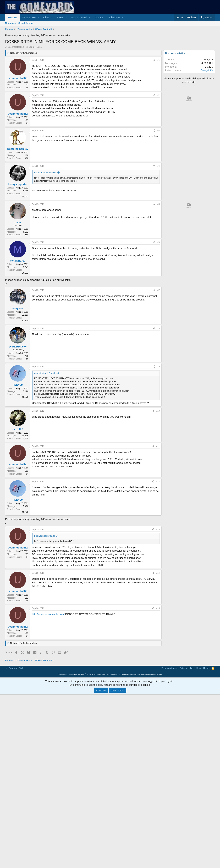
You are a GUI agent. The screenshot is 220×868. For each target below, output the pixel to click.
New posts (10, 23)
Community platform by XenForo (83, 722)
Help (198, 716)
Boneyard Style (15, 716)
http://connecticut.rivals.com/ (48, 662)
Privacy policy (187, 716)
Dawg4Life (207, 70)
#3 (159, 131)
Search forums (26, 23)
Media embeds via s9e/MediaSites (148, 722)
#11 (158, 446)
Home (206, 716)
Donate (99, 17)
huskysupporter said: (45, 584)
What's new (29, 17)
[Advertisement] (82, 548)
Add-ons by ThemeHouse (121, 722)
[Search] (207, 17)
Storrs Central (79, 17)
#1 (159, 60)
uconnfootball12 (16, 47)
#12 (158, 482)
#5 (159, 204)
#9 (159, 367)
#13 (158, 577)
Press (60, 17)
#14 (158, 621)
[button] (38, 17)
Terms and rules (169, 716)
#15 (158, 656)
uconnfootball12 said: (45, 373)
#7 (159, 290)
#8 (159, 328)
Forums (12, 17)
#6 (159, 242)
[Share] (154, 60)
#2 (159, 95)
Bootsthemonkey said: (45, 173)
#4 (159, 166)
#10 (158, 411)
